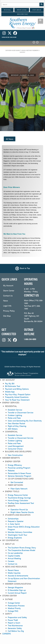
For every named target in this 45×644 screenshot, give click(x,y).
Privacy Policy (9, 311)
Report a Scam (14, 623)
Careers (11, 561)
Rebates (11, 470)
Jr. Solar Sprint (14, 524)
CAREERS (7, 634)
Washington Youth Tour (17, 535)
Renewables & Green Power (19, 473)
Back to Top (25, 268)
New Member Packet (16, 423)
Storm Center (9, 291)
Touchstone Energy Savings (19, 498)
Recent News (13, 570)
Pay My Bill (10, 383)
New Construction (15, 455)
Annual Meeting (14, 558)
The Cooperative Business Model (21, 550)
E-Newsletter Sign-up (17, 590)
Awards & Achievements (18, 576)
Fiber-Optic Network (19, 489)
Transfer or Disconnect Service (21, 412)
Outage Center (14, 603)
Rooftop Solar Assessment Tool (21, 503)
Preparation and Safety (17, 617)
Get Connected (17, 482)
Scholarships (13, 519)
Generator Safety (15, 628)
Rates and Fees (14, 418)
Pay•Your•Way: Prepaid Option (18, 394)
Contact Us (8, 296)
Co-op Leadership (15, 553)
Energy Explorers (15, 538)
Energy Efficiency (15, 465)
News (6, 301)
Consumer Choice (15, 449)
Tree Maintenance (15, 625)
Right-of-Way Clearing (17, 426)
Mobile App (10, 392)
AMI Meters (13, 429)
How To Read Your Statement (17, 400)
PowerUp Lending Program (19, 468)
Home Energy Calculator (18, 500)
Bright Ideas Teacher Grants (22, 512)
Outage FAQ (13, 611)
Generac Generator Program (20, 476)
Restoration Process (16, 606)
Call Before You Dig (16, 631)
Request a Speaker (16, 521)
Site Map (7, 316)
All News (10, 139)
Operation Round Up (19, 509)
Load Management (16, 446)
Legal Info (7, 306)
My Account (8, 285)
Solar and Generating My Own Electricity (25, 421)
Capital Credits (14, 556)
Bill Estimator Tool (13, 386)
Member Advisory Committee (20, 532)
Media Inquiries (14, 573)
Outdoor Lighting (15, 415)
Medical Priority (14, 608)
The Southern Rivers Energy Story (22, 548)
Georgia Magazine (15, 587)
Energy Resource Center (18, 495)
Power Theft (13, 620)
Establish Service (15, 410)
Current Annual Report (17, 593)
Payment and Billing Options (17, 389)
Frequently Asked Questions (17, 397)
